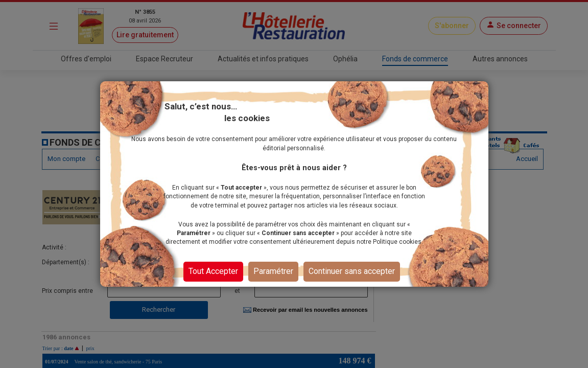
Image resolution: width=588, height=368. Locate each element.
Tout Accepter (213, 271)
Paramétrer (273, 271)
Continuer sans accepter (352, 271)
